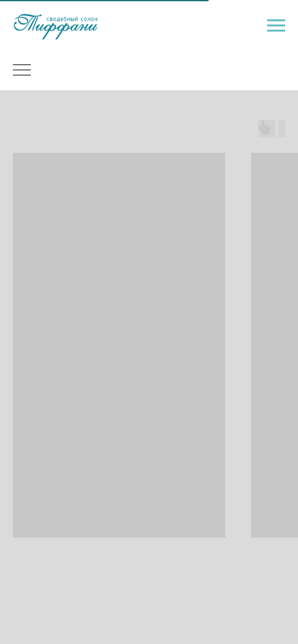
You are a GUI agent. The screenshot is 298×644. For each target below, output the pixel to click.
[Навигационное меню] (276, 26)
